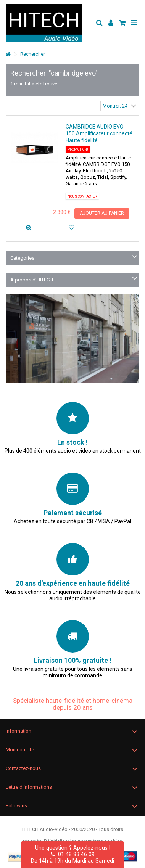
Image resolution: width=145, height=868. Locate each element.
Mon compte (20, 750)
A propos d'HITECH (32, 280)
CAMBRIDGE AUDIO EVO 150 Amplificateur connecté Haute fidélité (99, 133)
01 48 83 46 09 (73, 854)
